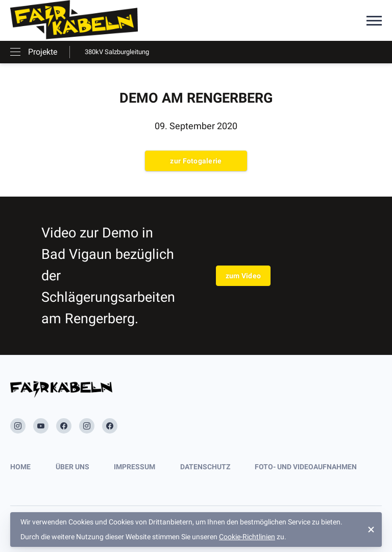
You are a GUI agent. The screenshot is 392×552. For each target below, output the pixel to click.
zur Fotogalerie (196, 161)
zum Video (243, 276)
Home (20, 467)
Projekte (43, 52)
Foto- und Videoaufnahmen (306, 467)
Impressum (134, 467)
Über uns (72, 467)
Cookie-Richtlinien (247, 537)
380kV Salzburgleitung (117, 52)
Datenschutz (205, 467)
